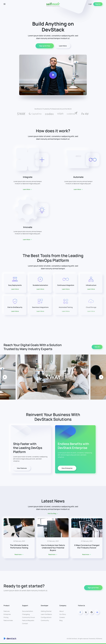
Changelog (26, 614)
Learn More (63, 46)
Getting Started (46, 611)
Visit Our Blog (52, 513)
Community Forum (29, 617)
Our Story (63, 614)
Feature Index (8, 620)
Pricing (6, 617)
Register (98, 4)
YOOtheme (99, 639)
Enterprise (7, 614)
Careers (62, 617)
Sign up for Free (45, 46)
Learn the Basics (46, 614)
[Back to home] (53, 4)
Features (7, 611)
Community (45, 620)
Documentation (28, 611)
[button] (5, 4)
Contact (25, 623)
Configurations (46, 617)
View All (97, 347)
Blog (61, 620)
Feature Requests (28, 620)
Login (90, 4)
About (62, 611)
